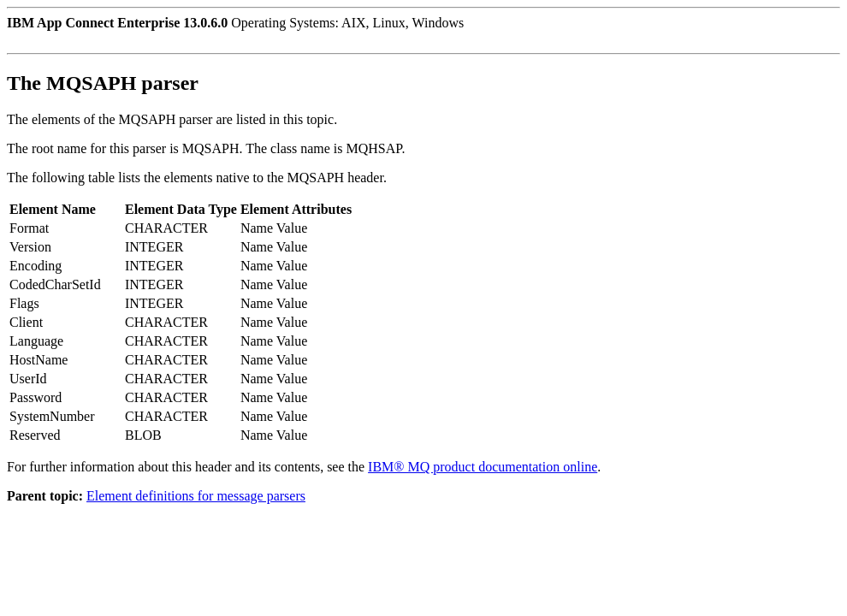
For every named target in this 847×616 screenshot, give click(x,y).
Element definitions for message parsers (196, 496)
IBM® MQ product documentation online (483, 467)
